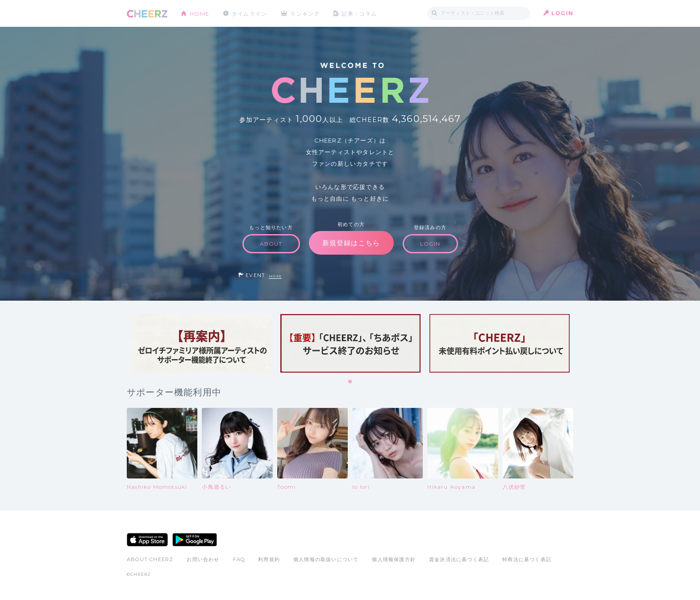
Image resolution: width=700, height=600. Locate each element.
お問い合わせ (203, 559)
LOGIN (562, 13)
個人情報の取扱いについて (326, 559)
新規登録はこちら (351, 243)
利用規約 (269, 559)
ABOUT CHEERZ (150, 559)
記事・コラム (360, 13)
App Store (147, 540)
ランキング (306, 13)
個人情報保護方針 (394, 559)
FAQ (239, 559)
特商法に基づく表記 (527, 559)
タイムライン (249, 13)
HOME (200, 13)
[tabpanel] (201, 343)
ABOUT (271, 244)
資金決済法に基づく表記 (459, 559)
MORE (275, 276)
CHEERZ (147, 14)
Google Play (195, 540)
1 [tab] (350, 382)
